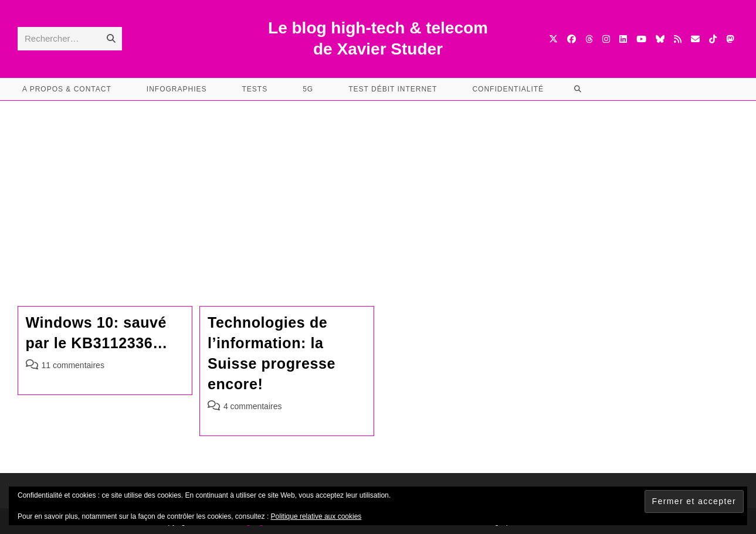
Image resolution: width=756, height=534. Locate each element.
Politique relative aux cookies (316, 516)
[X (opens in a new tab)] (553, 39)
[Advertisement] (378, 189)
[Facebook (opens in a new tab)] (572, 39)
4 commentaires (253, 406)
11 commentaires (73, 365)
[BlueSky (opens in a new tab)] (660, 39)
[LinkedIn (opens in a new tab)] (623, 39)
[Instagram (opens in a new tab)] (606, 39)
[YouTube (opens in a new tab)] (641, 39)
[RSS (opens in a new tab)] (678, 39)
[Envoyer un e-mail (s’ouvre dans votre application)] (695, 39)
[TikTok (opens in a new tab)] (713, 39)
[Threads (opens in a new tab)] (589, 39)
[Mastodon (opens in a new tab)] (730, 39)
